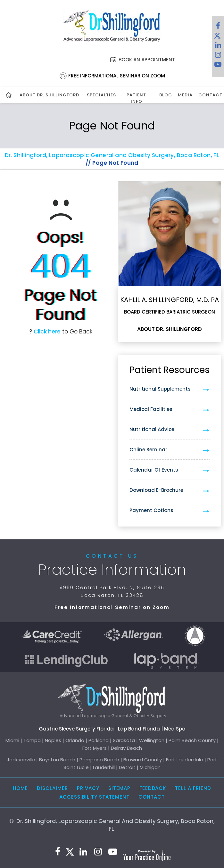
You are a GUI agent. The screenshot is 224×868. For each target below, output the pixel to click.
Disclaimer (52, 788)
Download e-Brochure (156, 490)
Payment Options (151, 510)
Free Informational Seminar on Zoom (117, 76)
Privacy (88, 788)
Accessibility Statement (94, 797)
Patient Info (136, 98)
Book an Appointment (147, 60)
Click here (47, 332)
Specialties (100, 95)
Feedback (153, 788)
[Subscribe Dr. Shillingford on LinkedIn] (218, 47)
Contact (208, 95)
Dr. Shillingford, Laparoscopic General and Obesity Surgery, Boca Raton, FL (112, 155)
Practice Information (112, 570)
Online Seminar (148, 450)
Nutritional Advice (152, 429)
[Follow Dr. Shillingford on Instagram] (218, 56)
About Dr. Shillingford (49, 95)
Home (20, 788)
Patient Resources (170, 370)
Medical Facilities (151, 409)
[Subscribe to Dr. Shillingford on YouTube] (218, 66)
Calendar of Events (154, 470)
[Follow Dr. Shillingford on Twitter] (217, 37)
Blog (165, 95)
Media (185, 95)
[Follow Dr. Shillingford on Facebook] (218, 27)
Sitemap (119, 788)
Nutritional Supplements (160, 389)
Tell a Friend (193, 788)
